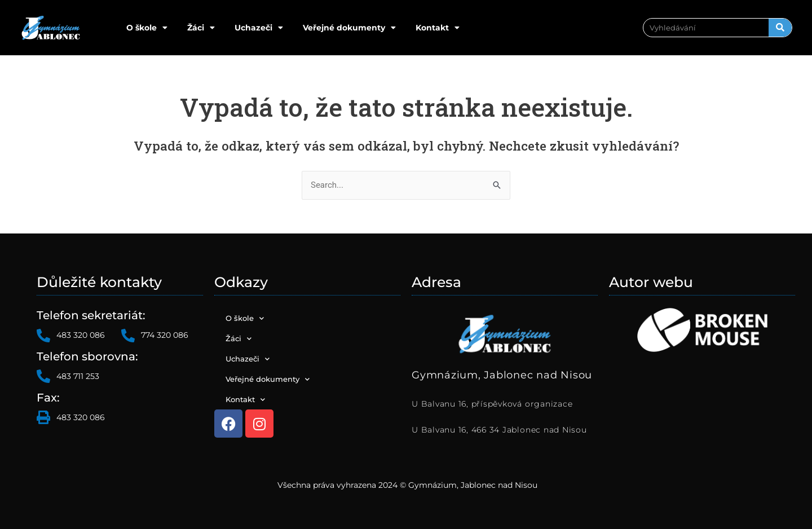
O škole (147, 28)
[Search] (780, 28)
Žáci (201, 28)
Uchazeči (259, 28)
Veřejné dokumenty (349, 28)
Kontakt (438, 28)
